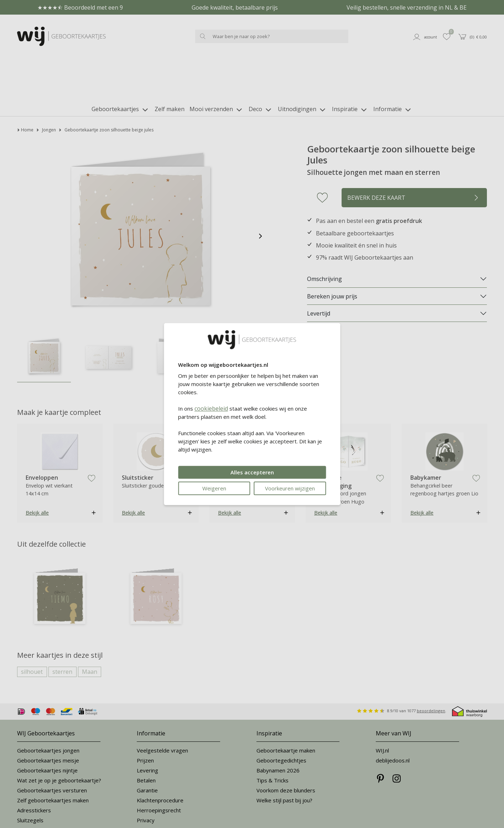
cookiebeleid (211, 408)
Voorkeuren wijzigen (290, 488)
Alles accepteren (252, 472)
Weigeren (214, 488)
